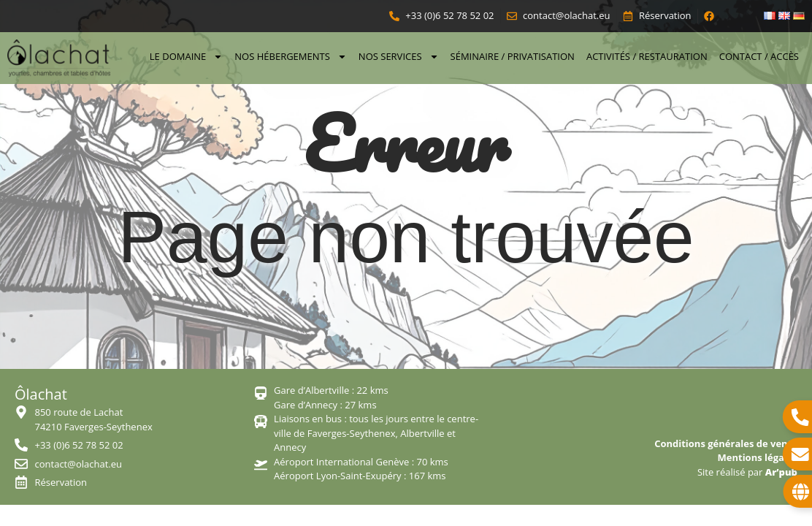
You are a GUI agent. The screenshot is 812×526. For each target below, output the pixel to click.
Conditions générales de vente (726, 443)
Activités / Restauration (647, 56)
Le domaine (187, 57)
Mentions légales (758, 457)
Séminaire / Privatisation (513, 56)
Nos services (399, 57)
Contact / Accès (759, 56)
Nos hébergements (291, 57)
